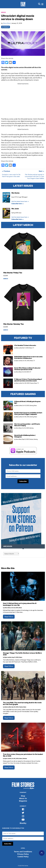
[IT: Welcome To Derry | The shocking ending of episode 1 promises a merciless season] (8, 383)
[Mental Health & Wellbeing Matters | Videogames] (8, 439)
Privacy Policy (23, 854)
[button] (39, 4)
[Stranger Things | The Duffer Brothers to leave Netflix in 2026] (23, 636)
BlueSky (23, 823)
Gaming (32, 406)
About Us (23, 798)
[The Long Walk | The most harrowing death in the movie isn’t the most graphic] (23, 685)
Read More (9, 617)
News (3, 12)
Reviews (25, 759)
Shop (23, 796)
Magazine (23, 801)
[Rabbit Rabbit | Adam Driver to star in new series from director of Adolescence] (8, 361)
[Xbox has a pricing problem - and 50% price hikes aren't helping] (8, 428)
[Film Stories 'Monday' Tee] (23, 302)
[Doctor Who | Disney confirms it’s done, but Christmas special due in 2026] (8, 372)
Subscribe (23, 481)
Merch (6, 279)
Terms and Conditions (23, 852)
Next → (41, 171)
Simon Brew (7, 23)
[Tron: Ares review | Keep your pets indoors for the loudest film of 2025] (23, 737)
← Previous (6, 171)
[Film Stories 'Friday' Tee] (23, 251)
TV (33, 348)
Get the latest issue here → (20, 201)
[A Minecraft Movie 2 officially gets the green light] (8, 406)
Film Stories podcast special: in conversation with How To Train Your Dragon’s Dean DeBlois (34, 176)
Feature (32, 383)
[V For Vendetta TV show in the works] (8, 349)
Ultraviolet (6, 27)
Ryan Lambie (19, 361)
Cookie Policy (23, 857)
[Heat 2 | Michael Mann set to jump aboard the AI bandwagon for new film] (23, 586)
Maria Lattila (19, 348)
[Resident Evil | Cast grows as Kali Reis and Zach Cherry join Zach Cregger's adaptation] (8, 417)
